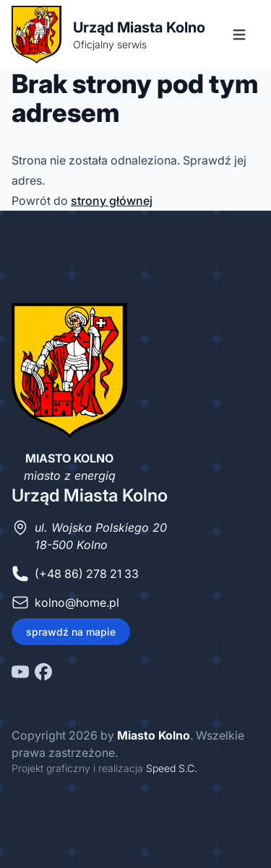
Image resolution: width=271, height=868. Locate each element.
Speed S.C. (172, 768)
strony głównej (112, 201)
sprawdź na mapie (71, 632)
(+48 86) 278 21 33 (87, 574)
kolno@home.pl (77, 602)
